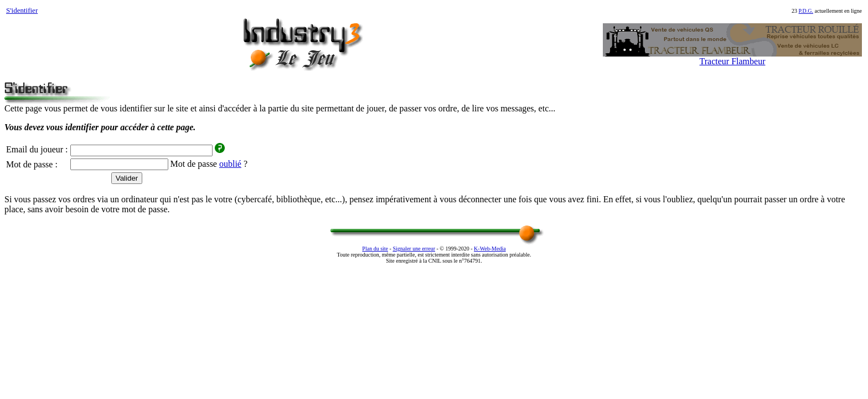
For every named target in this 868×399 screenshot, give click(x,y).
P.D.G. (806, 11)
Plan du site (375, 249)
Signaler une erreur (414, 249)
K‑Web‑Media (490, 249)
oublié (230, 164)
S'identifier (22, 10)
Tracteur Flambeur (733, 61)
